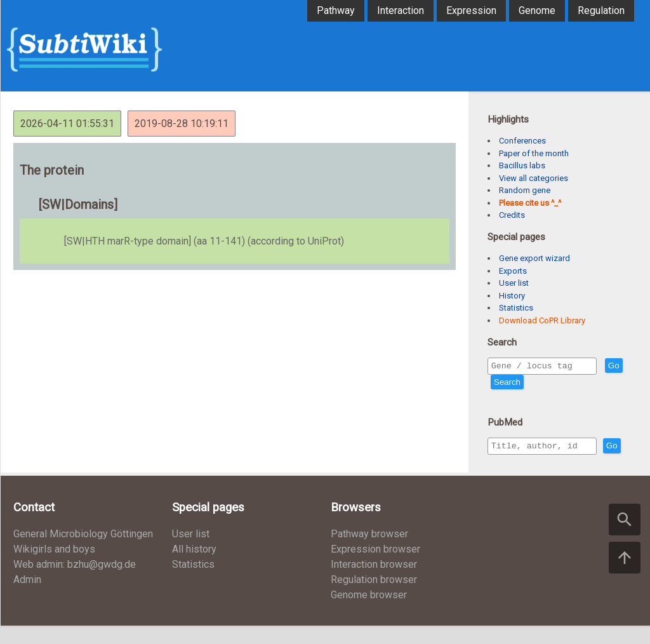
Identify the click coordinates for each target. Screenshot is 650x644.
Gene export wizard (534, 258)
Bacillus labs (522, 165)
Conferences (522, 141)
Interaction (401, 10)
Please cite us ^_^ (530, 203)
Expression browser (375, 567)
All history (194, 567)
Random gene (525, 190)
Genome (537, 10)
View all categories (534, 178)
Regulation (601, 10)
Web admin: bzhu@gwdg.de (75, 583)
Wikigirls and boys (54, 567)
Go (500, 384)
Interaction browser (374, 583)
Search (530, 384)
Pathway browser (369, 552)
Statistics (516, 308)
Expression (471, 10)
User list (514, 283)
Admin (27, 598)
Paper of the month (534, 153)
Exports (513, 271)
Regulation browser (374, 598)
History (512, 296)
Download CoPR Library (542, 320)
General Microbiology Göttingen (83, 552)
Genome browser (369, 613)
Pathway (336, 10)
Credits (512, 215)
